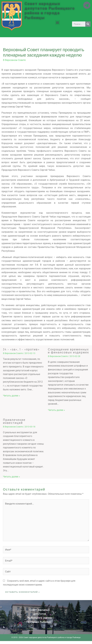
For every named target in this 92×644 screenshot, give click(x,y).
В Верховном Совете (14, 60)
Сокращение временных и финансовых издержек (68, 351)
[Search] (88, 24)
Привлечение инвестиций (14, 421)
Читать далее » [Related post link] (11, 396)
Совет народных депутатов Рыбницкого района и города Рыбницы (50, 11)
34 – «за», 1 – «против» (21, 349)
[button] (58, 23)
